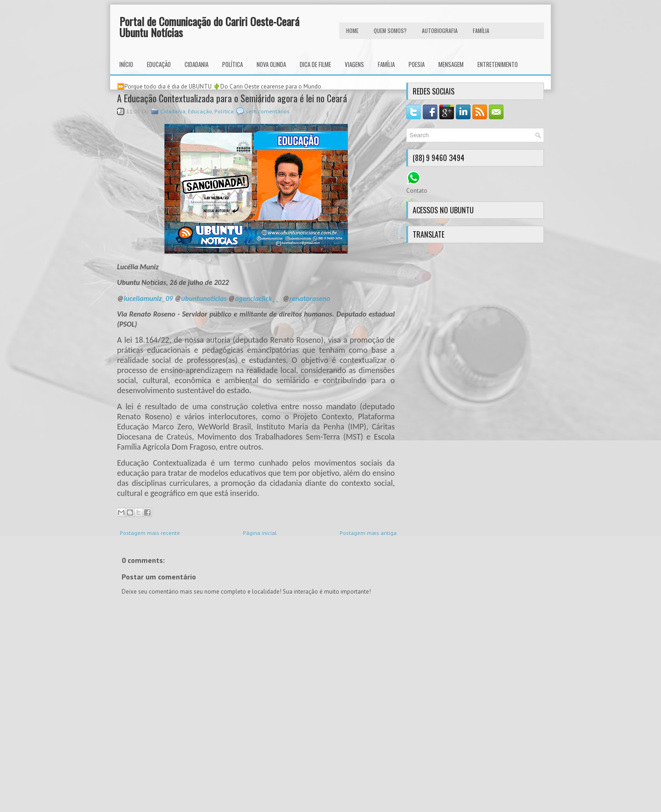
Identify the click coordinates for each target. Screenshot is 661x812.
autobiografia (440, 31)
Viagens (354, 64)
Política (232, 64)
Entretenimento (498, 64)
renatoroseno (310, 298)
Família (386, 64)
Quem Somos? (390, 31)
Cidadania (196, 64)
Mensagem (451, 64)
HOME (352, 31)
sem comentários (268, 111)
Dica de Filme (315, 64)
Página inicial (260, 533)
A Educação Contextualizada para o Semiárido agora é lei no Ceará (232, 98)
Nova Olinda (271, 64)
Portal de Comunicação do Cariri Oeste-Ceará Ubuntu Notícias (209, 27)
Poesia (417, 64)
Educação (159, 64)
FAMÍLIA (481, 31)
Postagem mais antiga (368, 533)
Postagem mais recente (150, 533)
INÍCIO (126, 64)
